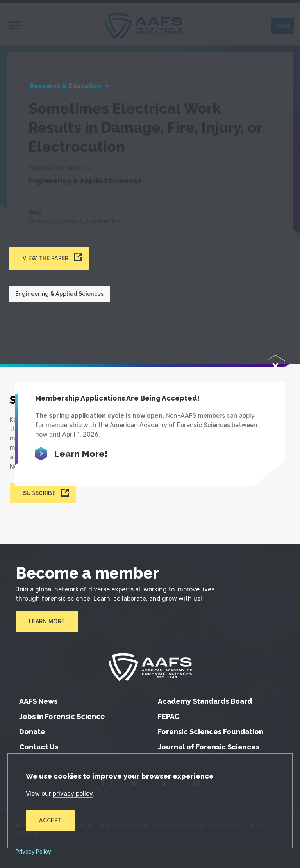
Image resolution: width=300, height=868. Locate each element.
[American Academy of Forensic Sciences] (150, 667)
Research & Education (66, 86)
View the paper (46, 258)
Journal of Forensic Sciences (209, 747)
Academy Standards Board (205, 701)
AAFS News (38, 701)
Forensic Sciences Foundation (211, 732)
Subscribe (39, 493)
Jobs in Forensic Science (62, 716)
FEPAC (169, 716)
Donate (32, 732)
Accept (50, 820)
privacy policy (73, 794)
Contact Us (39, 747)
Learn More (47, 621)
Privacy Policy (33, 852)
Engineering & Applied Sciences (60, 294)
